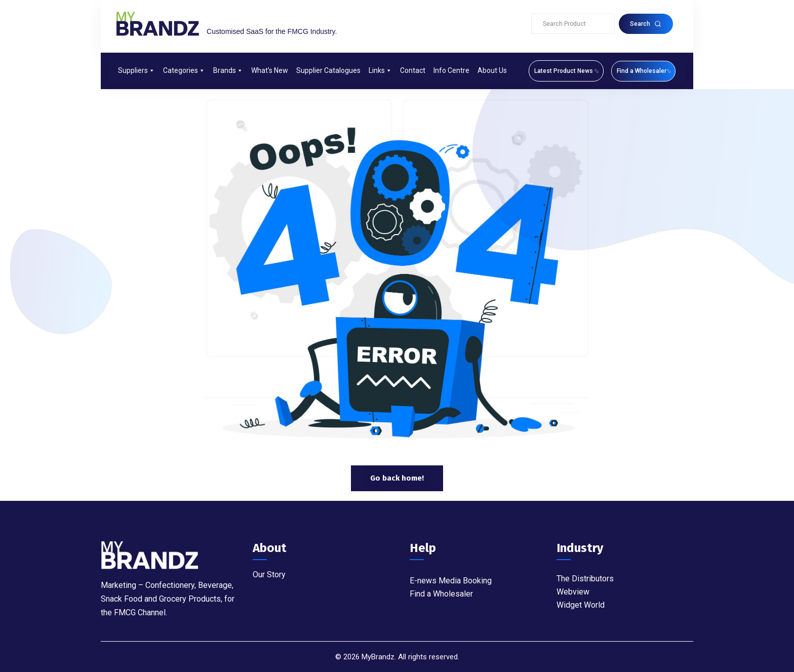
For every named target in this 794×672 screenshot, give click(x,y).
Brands (228, 70)
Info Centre (451, 70)
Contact (413, 70)
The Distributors (585, 579)
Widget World (581, 605)
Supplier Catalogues (328, 70)
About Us (492, 70)
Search (646, 24)
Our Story (269, 575)
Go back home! (397, 478)
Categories (184, 70)
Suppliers (136, 70)
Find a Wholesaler (441, 594)
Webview (573, 592)
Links (380, 70)
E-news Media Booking (451, 581)
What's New (270, 70)
